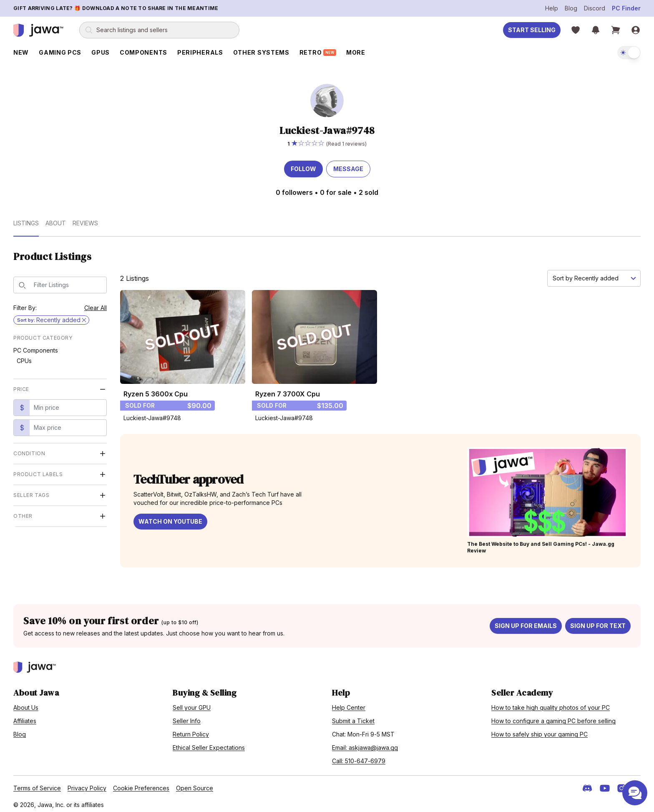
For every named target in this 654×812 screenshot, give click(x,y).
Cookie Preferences (141, 784)
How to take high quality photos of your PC (551, 704)
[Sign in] (636, 30)
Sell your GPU (192, 704)
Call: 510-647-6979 (359, 757)
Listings (26, 219)
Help (552, 8)
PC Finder (626, 8)
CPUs (24, 357)
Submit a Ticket (353, 717)
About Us (26, 704)
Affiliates (25, 717)
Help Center (349, 704)
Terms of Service (37, 784)
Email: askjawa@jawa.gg (365, 744)
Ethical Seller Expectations (209, 744)
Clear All (96, 304)
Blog (571, 8)
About (56, 219)
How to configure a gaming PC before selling (553, 717)
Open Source (195, 784)
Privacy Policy (87, 784)
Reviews (85, 219)
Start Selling (532, 30)
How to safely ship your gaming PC (540, 730)
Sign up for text (598, 622)
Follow (303, 165)
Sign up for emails (526, 622)
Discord (595, 8)
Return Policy (191, 730)
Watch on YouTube (170, 518)
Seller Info (187, 717)
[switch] (629, 53)
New (21, 52)
